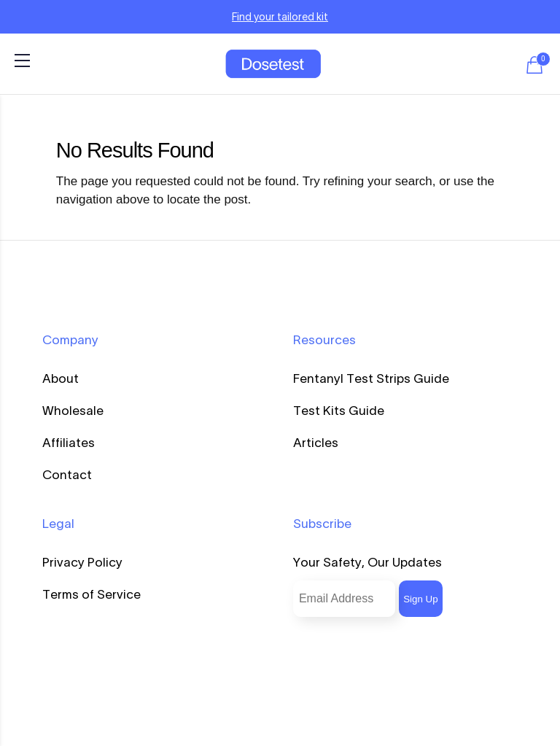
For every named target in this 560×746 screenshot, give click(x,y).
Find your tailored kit (280, 17)
